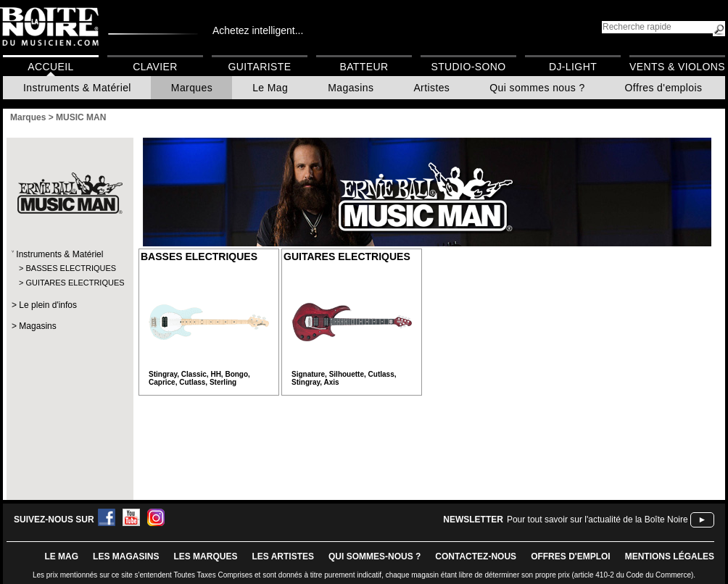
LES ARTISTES (283, 556)
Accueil (50, 67)
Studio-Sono (468, 67)
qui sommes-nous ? (375, 556)
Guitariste (260, 67)
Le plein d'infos (48, 305)
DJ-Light (573, 67)
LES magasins (126, 556)
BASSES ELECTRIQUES (69, 268)
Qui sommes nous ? (537, 88)
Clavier (155, 67)
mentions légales (670, 556)
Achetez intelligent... (258, 30)
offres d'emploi (571, 556)
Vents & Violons (677, 67)
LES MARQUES (205, 556)
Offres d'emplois (664, 88)
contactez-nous (476, 556)
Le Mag (270, 88)
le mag (61, 556)
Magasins (351, 88)
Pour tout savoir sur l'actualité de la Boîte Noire (597, 520)
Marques (192, 88)
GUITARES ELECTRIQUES (69, 283)
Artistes (431, 88)
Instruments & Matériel (77, 88)
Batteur (364, 67)
